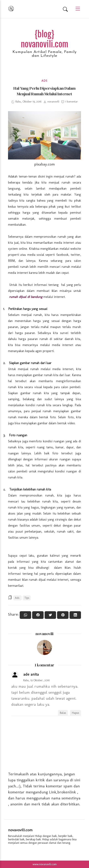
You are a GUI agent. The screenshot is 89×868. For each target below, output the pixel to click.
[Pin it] (63, 615)
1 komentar (72, 102)
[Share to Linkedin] (75, 615)
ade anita (31, 674)
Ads (44, 81)
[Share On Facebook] (38, 615)
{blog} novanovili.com (44, 38)
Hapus (75, 713)
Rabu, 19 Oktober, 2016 (36, 680)
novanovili (44, 634)
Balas (63, 713)
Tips (27, 598)
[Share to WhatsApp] (25, 615)
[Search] (65, 9)
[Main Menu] (76, 9)
